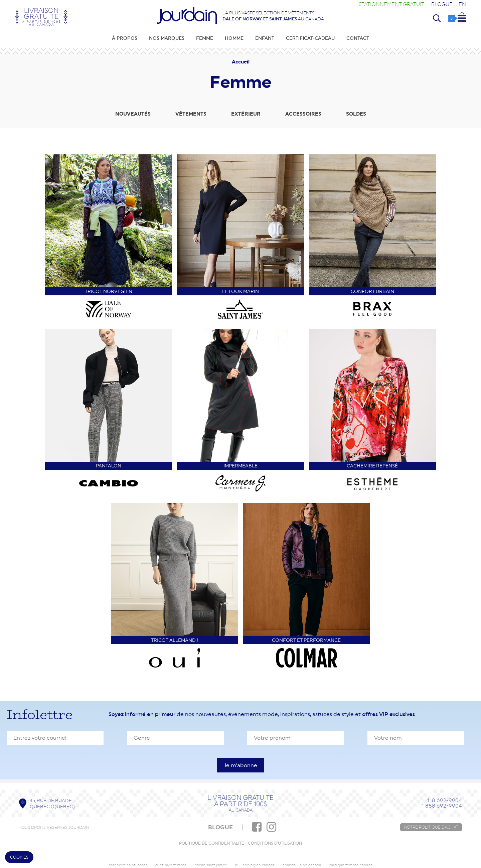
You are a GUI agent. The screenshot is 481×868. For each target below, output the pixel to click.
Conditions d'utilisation (275, 843)
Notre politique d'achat (431, 827)
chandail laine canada (302, 865)
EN (462, 4)
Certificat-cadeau (310, 38)
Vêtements (191, 114)
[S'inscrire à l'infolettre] (240, 765)
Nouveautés (133, 114)
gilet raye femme (171, 865)
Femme (205, 38)
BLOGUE (220, 827)
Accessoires (303, 114)
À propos (125, 38)
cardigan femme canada (351, 865)
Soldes (356, 114)
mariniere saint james (128, 865)
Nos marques (167, 38)
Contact (358, 38)
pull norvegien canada (255, 865)
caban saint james (211, 865)
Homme (234, 38)
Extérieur (246, 114)
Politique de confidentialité (212, 843)
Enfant (265, 38)
